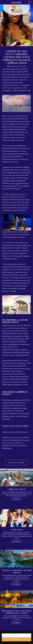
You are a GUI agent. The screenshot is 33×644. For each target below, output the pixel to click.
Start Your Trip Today (17, 463)
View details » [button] (17, 499)
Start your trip (16, 639)
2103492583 (16, 2)
